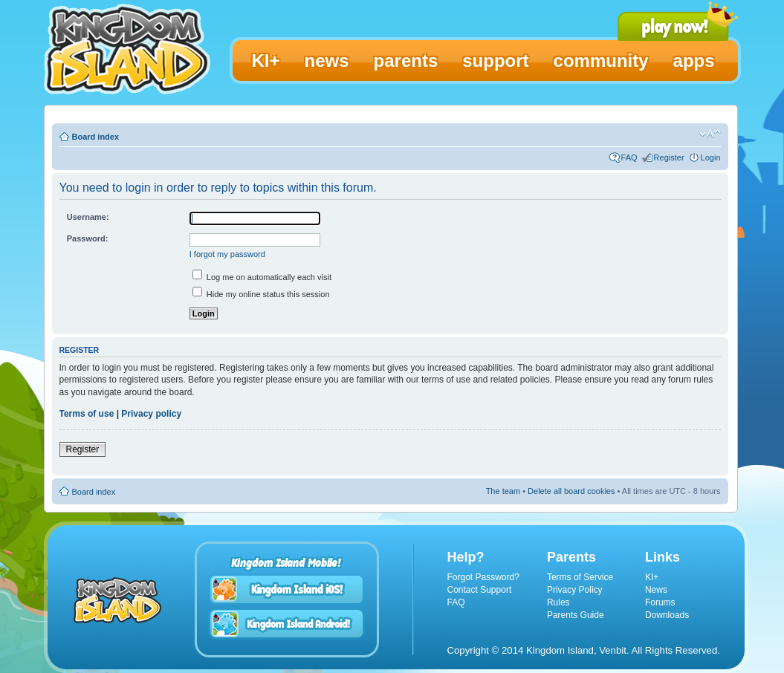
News (656, 590)
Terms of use (87, 414)
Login (711, 157)
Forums (660, 602)
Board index (96, 137)
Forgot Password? (483, 577)
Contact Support (480, 590)
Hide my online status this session (261, 294)
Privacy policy (151, 414)
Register (669, 157)
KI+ (652, 577)
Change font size (710, 134)
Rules (558, 602)
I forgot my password (227, 254)
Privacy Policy (575, 590)
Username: (88, 217)
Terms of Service (580, 577)
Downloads (667, 615)
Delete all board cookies (571, 491)
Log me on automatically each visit (262, 277)
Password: (88, 238)
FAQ (629, 157)
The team (503, 491)
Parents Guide (576, 615)
